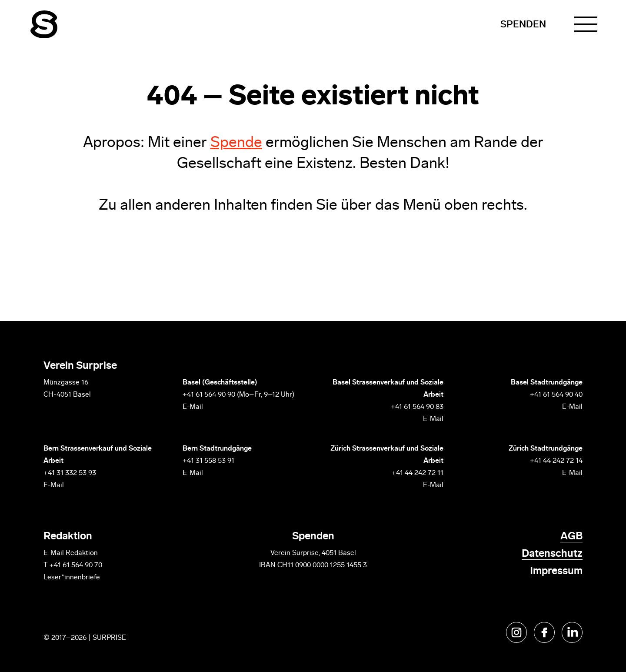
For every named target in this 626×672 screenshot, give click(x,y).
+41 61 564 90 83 (417, 407)
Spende (236, 143)
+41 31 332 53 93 (71, 473)
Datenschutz (552, 554)
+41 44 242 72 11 (418, 473)
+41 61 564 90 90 (209, 395)
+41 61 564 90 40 (556, 395)
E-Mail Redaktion (71, 553)
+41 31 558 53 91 (208, 461)
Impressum (556, 572)
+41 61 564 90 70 (76, 565)
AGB (571, 537)
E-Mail (193, 407)
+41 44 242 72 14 (556, 461)
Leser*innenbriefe (72, 578)
